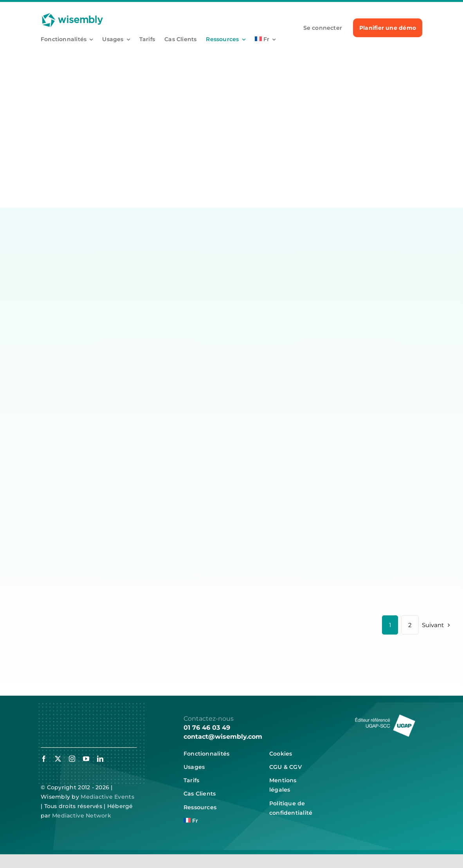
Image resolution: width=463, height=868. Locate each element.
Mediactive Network (82, 816)
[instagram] (72, 759)
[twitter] (58, 759)
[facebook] (44, 759)
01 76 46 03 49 (207, 728)
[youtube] (86, 759)
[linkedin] (100, 759)
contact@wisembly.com (223, 737)
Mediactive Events (107, 797)
